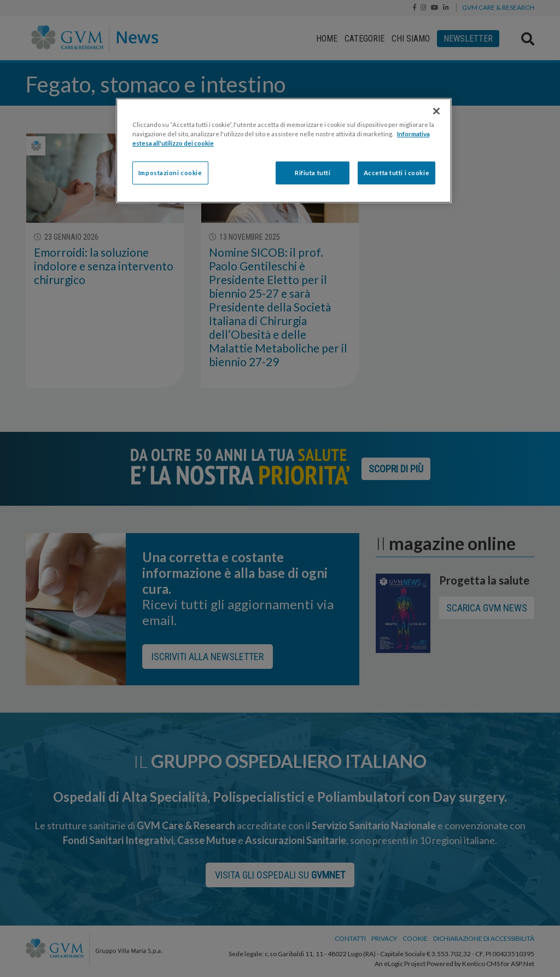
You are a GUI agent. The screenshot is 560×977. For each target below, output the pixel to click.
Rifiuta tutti (313, 173)
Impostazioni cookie (170, 173)
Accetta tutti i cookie (397, 173)
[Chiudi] (436, 111)
